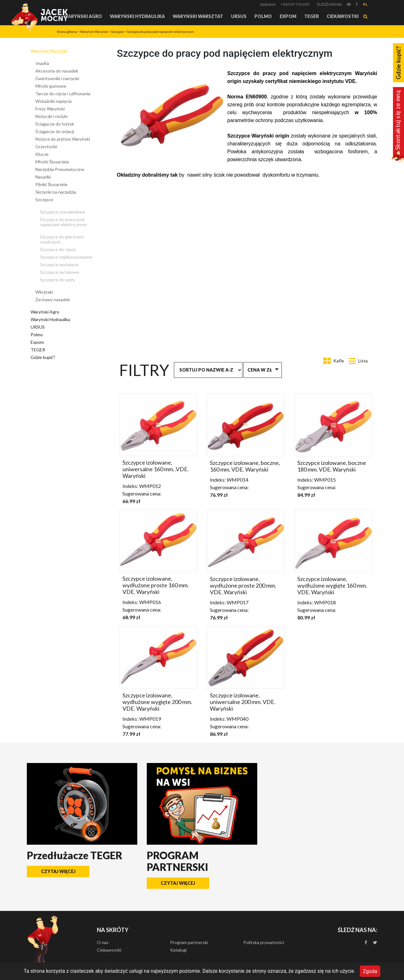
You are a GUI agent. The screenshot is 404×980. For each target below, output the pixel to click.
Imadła (42, 63)
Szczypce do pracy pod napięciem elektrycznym (160, 32)
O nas (103, 942)
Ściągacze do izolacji (55, 131)
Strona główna (67, 32)
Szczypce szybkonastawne (66, 257)
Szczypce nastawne (59, 264)
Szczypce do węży (57, 280)
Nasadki (43, 177)
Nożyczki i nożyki (51, 116)
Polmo (263, 16)
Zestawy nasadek (53, 299)
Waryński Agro (83, 16)
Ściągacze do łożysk (55, 124)
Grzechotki (46, 147)
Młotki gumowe (51, 86)
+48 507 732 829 (295, 4)
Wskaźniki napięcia (53, 101)
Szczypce (117, 32)
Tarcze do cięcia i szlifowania (63, 94)
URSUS (239, 16)
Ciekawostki (343, 16)
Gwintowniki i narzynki (57, 78)
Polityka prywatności (264, 942)
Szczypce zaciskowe (60, 272)
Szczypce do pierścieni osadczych (62, 239)
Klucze (42, 154)
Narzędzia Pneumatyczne (60, 169)
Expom (288, 16)
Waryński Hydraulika (137, 16)
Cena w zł (260, 370)
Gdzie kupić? (43, 357)
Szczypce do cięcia (58, 249)
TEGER (312, 16)
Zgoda (370, 971)
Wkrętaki (44, 292)
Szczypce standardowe (63, 212)
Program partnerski (189, 942)
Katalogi (178, 950)
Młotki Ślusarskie (52, 162)
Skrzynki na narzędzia (56, 192)
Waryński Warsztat (198, 16)
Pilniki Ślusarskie (51, 184)
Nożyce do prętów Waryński (63, 139)
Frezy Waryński (50, 109)
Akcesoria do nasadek (57, 71)
